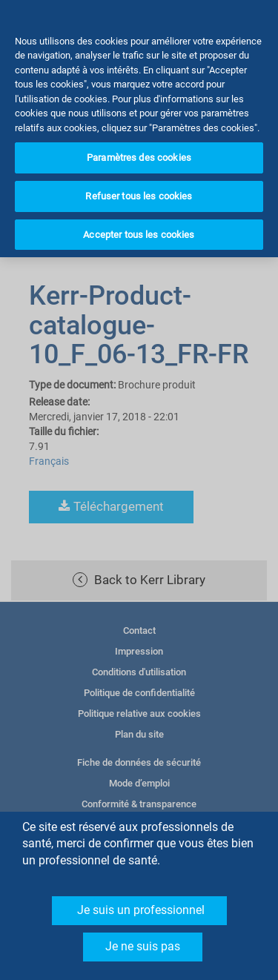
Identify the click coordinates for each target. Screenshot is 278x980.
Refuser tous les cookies (139, 178)
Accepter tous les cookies (139, 217)
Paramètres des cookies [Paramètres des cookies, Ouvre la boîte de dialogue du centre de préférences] (139, 140)
